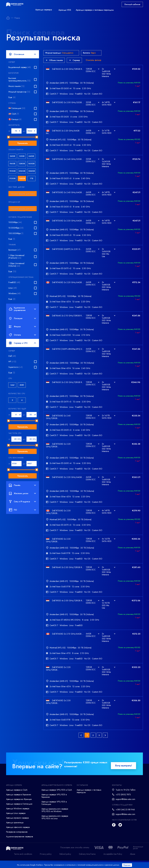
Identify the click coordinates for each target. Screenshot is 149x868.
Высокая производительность (19, 79)
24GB (12, 156)
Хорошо (128, 865)
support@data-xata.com (125, 807)
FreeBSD (14, 282)
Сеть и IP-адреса (22, 502)
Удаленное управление (22, 309)
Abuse (132, 861)
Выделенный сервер (20, 67)
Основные (22, 54)
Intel (12, 385)
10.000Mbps (16, 228)
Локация (22, 318)
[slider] (8, 137)
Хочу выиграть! (123, 773)
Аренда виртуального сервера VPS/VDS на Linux (55, 825)
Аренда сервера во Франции (19, 807)
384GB (32, 171)
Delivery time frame (87, 861)
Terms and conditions (23, 861)
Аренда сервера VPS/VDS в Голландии (54, 810)
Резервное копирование (17, 839)
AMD (22, 385)
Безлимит (14, 250)
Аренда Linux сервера (16, 821)
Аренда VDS (65, 10)
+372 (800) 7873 (123, 802)
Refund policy (65, 861)
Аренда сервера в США (17, 797)
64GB (31, 156)
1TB (32, 178)
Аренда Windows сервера (18, 816)
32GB (22, 156)
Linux (13, 288)
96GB (12, 164)
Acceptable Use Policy (113, 861)
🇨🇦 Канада (15, 119)
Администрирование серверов (19, 844)
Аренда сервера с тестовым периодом (95, 10)
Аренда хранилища (15, 830)
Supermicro (15, 367)
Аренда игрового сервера (17, 825)
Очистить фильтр (93, 60)
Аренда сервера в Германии (19, 802)
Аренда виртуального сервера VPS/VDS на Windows (55, 818)
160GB (31, 164)
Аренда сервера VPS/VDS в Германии (54, 803)
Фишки (22, 327)
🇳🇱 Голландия (17, 108)
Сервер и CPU (22, 343)
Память (22, 485)
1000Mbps (15, 222)
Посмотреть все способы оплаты (75, 855)
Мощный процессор (19, 92)
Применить (23, 143)
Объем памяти (54, 60)
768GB (22, 178)
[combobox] (23, 194)
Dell (12, 356)
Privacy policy (46, 861)
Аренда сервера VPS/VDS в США (57, 797)
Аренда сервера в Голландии (19, 811)
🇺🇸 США (14, 114)
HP (12, 362)
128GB (22, 164)
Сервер (75, 60)
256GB (22, 171)
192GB (12, 171)
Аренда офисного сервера (18, 835)
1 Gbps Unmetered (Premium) (16, 257)
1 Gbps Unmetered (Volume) (16, 265)
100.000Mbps (16, 233)
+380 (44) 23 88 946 (125, 817)
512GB (12, 178)
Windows (14, 293)
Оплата (22, 335)
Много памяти (16, 86)
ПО (22, 510)
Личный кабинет (132, 4)
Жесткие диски (22, 494)
